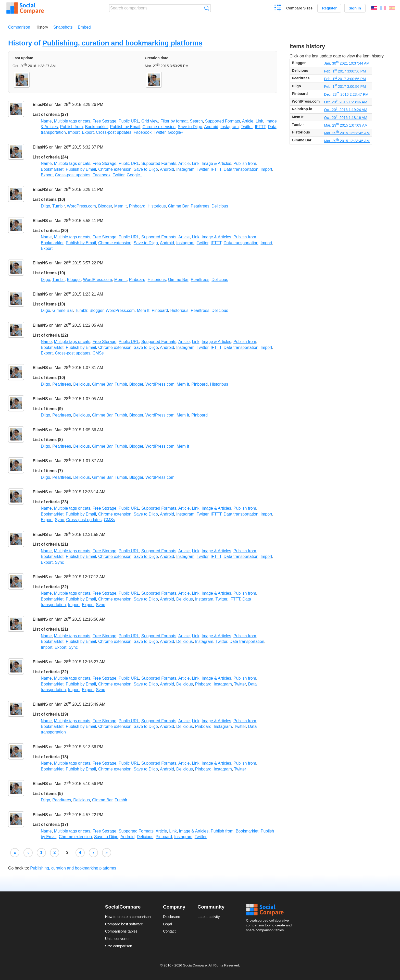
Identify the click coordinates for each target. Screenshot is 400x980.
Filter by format (174, 121)
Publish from (72, 127)
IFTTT (260, 127)
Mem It (121, 206)
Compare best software (124, 924)
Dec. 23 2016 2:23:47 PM (346, 94)
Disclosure (172, 917)
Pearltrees (200, 206)
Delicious (220, 206)
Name (46, 121)
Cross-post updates (114, 132)
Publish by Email (125, 127)
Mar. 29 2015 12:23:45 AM (347, 133)
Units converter (117, 939)
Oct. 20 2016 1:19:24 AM (346, 110)
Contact (169, 931)
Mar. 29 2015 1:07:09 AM (346, 125)
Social (270, 910)
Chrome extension (159, 127)
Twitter (247, 127)
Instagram (229, 127)
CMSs (98, 353)
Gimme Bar (178, 206)
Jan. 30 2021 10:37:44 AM (347, 63)
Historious (157, 206)
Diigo (45, 206)
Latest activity (209, 917)
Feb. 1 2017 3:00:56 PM (345, 71)
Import (74, 132)
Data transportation (241, 169)
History (42, 27)
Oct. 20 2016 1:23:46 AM (346, 102)
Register (329, 8)
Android (211, 127)
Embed (84, 27)
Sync (59, 520)
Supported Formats (223, 121)
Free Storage (104, 121)
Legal (167, 924)
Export (88, 132)
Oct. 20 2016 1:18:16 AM (346, 118)
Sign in (355, 8)
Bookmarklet (96, 127)
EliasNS (40, 105)
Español (392, 8)
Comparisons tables (121, 931)
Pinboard (137, 206)
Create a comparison (278, 9)
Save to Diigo (190, 127)
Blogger (105, 206)
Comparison (19, 27)
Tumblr (58, 206)
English (374, 8)
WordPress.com (81, 206)
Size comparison (119, 946)
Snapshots (63, 27)
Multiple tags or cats (72, 121)
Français (383, 8)
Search (207, 8)
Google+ (176, 132)
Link (259, 121)
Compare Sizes (299, 8)
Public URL (129, 121)
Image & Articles (217, 163)
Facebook (143, 132)
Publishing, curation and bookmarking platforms (122, 43)
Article (248, 121)
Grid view (150, 121)
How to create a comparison (128, 917)
